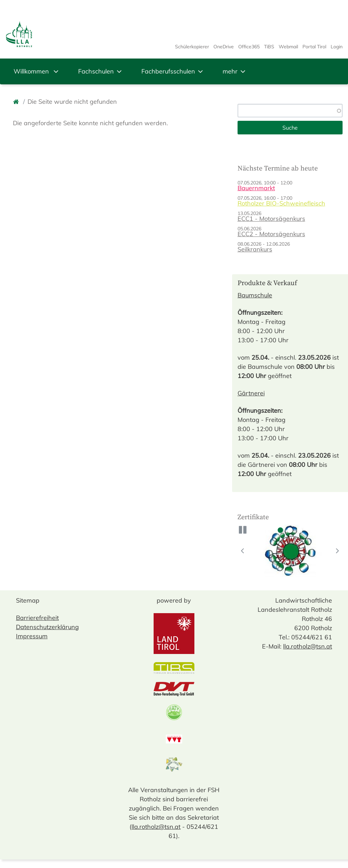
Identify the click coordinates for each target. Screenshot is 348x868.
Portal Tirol (314, 47)
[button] (243, 530)
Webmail (288, 47)
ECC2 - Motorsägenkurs (271, 234)
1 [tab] (280, 530)
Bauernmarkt (256, 188)
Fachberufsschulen (173, 71)
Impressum (32, 636)
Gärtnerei (251, 393)
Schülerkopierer (192, 47)
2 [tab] (290, 530)
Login (337, 47)
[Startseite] (17, 102)
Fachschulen (101, 71)
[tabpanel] (290, 551)
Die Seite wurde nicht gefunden (72, 102)
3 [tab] (300, 530)
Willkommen (37, 71)
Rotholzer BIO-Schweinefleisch (281, 203)
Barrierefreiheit (37, 618)
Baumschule (255, 295)
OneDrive (224, 47)
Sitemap (28, 600)
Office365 (249, 47)
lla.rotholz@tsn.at (156, 827)
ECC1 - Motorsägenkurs (271, 219)
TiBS (269, 47)
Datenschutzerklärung (47, 627)
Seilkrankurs (255, 249)
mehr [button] (235, 71)
